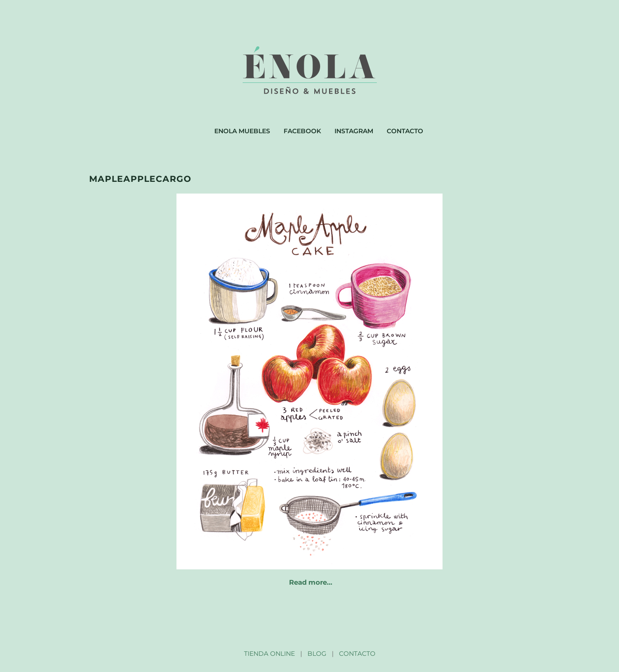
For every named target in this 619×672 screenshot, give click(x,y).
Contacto (405, 131)
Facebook (302, 131)
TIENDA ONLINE (269, 654)
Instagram (354, 131)
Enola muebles (242, 131)
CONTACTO (357, 654)
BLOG (317, 654)
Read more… (311, 582)
